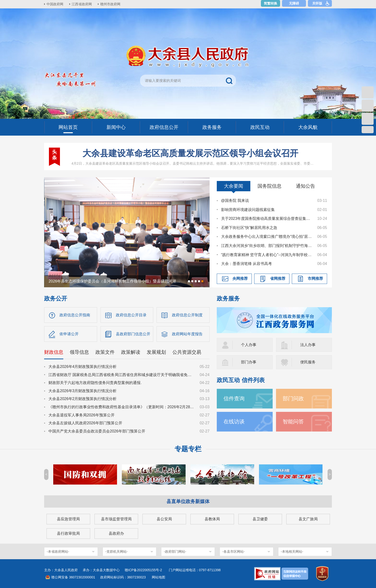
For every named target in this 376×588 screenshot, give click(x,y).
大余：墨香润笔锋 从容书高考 (247, 264)
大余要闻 (234, 186)
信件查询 (234, 399)
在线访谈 (234, 422)
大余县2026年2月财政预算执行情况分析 (83, 399)
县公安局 (164, 519)
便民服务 (308, 362)
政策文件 (105, 352)
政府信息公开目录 (131, 315)
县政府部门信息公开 (133, 334)
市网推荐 (315, 279)
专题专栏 (188, 449)
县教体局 (212, 519)
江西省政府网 (82, 4)
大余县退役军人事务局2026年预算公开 (82, 415)
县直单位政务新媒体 (188, 501)
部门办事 (249, 362)
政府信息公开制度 (187, 315)
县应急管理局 (68, 519)
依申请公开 (69, 334)
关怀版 (317, 3)
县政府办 (116, 533)
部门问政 (293, 399)
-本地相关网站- (292, 552)
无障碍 (294, 3)
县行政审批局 (68, 533)
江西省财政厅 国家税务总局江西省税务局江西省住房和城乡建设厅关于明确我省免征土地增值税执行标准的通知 (122, 375)
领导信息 (79, 352)
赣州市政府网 (110, 4)
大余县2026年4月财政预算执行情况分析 (83, 367)
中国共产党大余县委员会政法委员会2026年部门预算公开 (97, 431)
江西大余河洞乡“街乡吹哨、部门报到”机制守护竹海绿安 (267, 246)
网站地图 (159, 577)
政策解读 (131, 352)
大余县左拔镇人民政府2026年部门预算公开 (85, 423)
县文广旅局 (308, 519)
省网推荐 (278, 279)
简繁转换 (270, 3)
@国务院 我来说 (235, 201)
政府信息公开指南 (75, 315)
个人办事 (249, 345)
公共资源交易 (187, 352)
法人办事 (308, 345)
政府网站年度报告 (187, 334)
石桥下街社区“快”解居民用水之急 (249, 228)
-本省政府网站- (58, 552)
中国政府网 (55, 4)
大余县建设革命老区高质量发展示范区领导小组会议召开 (190, 153)
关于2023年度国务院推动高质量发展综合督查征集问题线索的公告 (267, 219)
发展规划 (156, 352)
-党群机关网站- (116, 552)
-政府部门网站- (175, 552)
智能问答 (293, 422)
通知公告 (305, 186)
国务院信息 (270, 186)
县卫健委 (260, 519)
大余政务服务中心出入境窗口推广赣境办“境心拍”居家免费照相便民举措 (267, 237)
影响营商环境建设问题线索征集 (248, 210)
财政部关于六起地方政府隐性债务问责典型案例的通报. (95, 383)
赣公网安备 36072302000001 (73, 577)
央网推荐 (240, 279)
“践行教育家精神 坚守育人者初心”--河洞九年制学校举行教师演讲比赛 (267, 255)
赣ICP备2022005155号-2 (145, 570)
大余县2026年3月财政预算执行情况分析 (83, 391)
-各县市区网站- (233, 552)
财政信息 (54, 352)
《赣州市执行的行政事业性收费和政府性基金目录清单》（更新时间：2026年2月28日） (122, 407)
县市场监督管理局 (116, 519)
